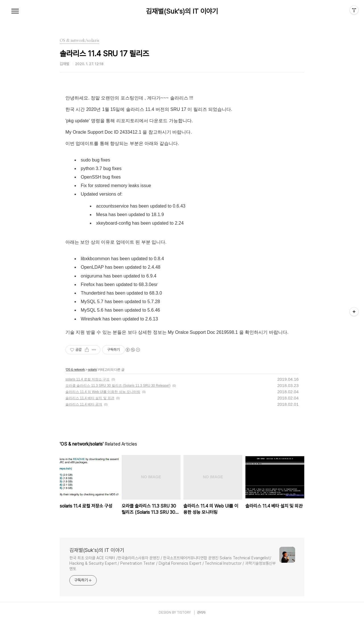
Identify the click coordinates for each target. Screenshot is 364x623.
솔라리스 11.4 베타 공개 (84, 404)
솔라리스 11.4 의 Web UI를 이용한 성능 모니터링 (103, 392)
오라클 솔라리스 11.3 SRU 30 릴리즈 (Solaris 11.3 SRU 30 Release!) (118, 386)
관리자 (201, 612)
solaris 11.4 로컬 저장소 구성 (87, 379)
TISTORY (184, 612)
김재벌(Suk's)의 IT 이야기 (182, 11)
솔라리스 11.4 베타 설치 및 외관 (90, 398)
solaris (92, 370)
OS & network (75, 370)
